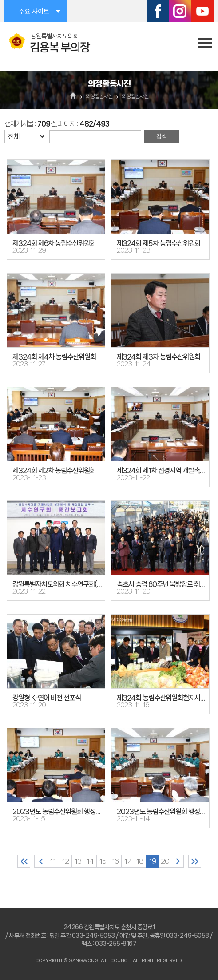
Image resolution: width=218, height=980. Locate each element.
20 (165, 861)
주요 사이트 (34, 11)
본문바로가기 (0, 0)
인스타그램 (180, 11)
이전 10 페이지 (41, 861)
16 (115, 861)
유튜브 (202, 11)
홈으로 (73, 96)
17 (127, 861)
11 (53, 861)
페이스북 (158, 11)
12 (65, 861)
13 (78, 861)
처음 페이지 (24, 861)
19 (153, 861)
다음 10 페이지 (177, 861)
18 (140, 861)
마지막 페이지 (195, 861)
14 (90, 861)
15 (103, 861)
